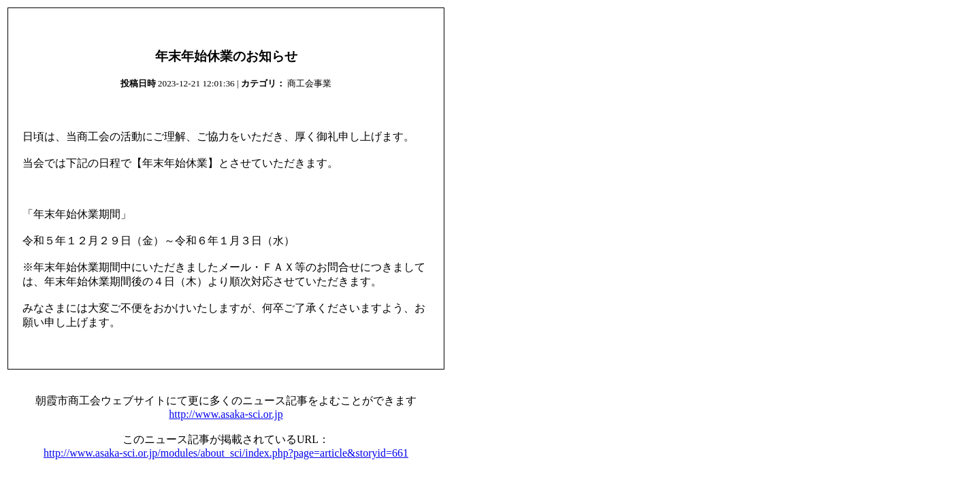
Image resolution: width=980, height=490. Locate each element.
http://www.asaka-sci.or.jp (226, 414)
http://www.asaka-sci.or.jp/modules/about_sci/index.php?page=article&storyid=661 (226, 453)
